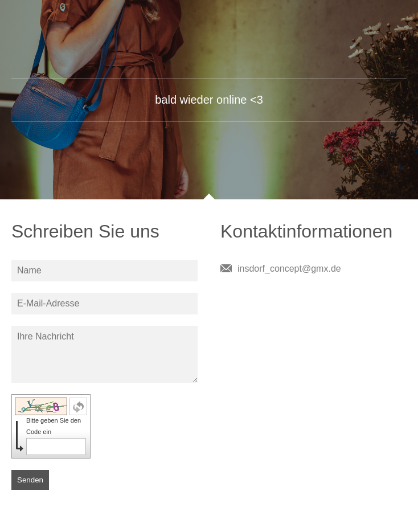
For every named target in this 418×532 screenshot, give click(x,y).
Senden (30, 480)
